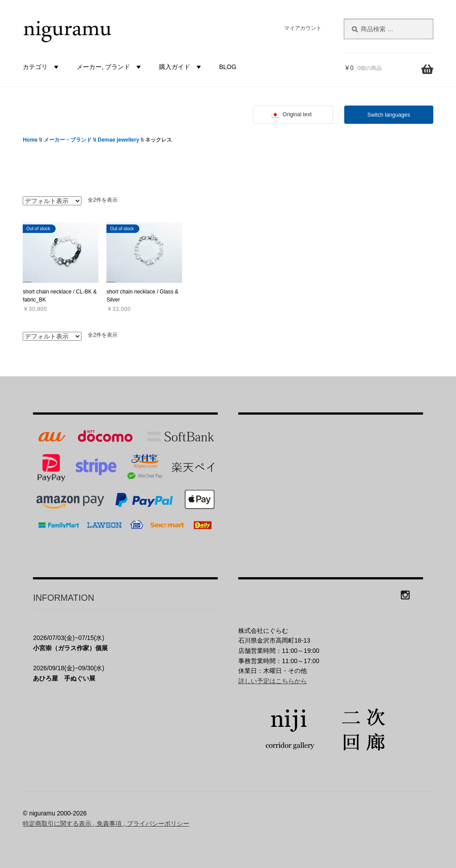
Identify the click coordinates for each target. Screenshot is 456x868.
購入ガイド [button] (181, 67)
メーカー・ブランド (68, 140)
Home (30, 140)
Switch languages (389, 115)
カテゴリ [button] (42, 67)
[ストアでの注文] (52, 201)
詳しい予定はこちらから (273, 681)
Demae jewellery (118, 140)
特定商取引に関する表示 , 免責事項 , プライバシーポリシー (106, 823)
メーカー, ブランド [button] (110, 67)
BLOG (228, 67)
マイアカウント (303, 28)
